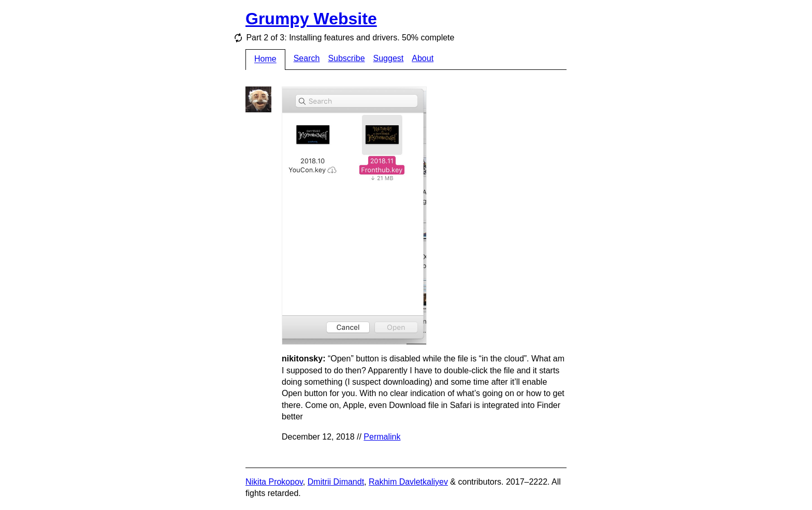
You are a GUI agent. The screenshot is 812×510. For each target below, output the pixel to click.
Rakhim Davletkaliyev (408, 482)
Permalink (382, 437)
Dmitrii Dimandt (336, 482)
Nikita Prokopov (274, 482)
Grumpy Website (311, 19)
